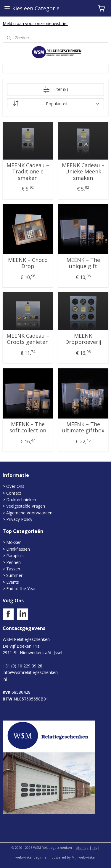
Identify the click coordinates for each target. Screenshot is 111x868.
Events (13, 582)
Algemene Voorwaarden (29, 513)
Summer (14, 575)
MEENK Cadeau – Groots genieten (28, 339)
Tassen (13, 569)
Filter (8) (55, 89)
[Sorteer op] (56, 104)
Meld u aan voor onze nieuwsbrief (35, 23)
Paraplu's (15, 556)
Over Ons (15, 486)
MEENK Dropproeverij (83, 339)
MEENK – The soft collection (28, 428)
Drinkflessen (18, 549)
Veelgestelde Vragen (26, 506)
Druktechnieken (21, 499)
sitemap (82, 848)
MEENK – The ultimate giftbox (83, 428)
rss (95, 848)
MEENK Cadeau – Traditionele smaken (28, 172)
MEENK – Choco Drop (28, 263)
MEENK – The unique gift (83, 263)
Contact (14, 493)
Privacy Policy (19, 519)
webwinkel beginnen (32, 857)
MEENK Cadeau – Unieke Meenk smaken (83, 172)
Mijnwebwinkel (84, 857)
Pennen (13, 562)
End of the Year (21, 589)
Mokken (14, 542)
